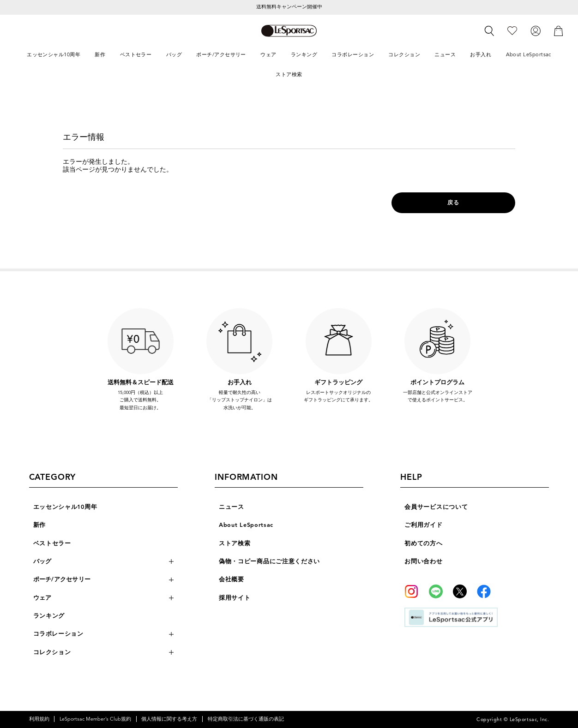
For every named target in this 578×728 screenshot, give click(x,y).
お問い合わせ (423, 561)
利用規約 (39, 719)
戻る (453, 203)
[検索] (489, 31)
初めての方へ (423, 543)
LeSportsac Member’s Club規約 (95, 719)
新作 (39, 525)
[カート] (559, 30)
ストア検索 (235, 543)
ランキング (49, 616)
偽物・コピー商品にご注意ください (269, 561)
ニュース (232, 507)
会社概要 (232, 579)
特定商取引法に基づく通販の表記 (246, 719)
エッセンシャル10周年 (65, 507)
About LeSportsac (246, 525)
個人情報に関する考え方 (169, 719)
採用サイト (235, 598)
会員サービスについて (436, 507)
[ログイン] (536, 30)
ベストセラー (52, 543)
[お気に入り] (512, 30)
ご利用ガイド (423, 525)
